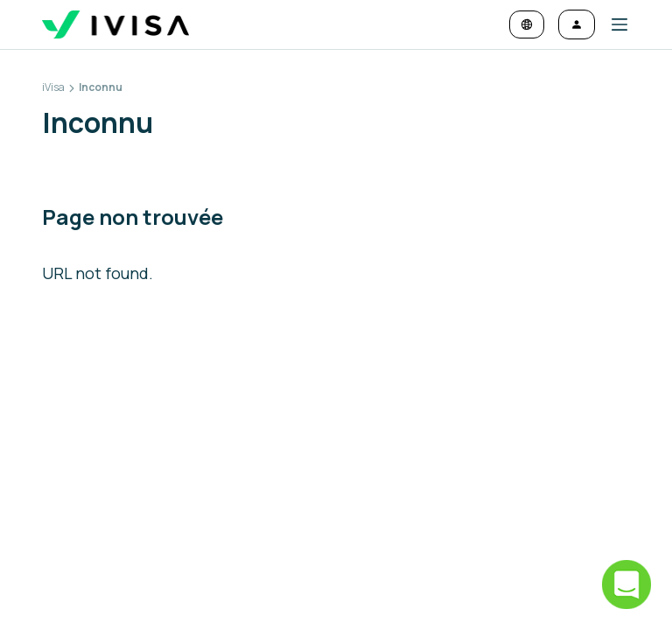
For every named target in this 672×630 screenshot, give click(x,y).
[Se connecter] (577, 24)
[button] (612, 24)
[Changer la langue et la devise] (527, 24)
